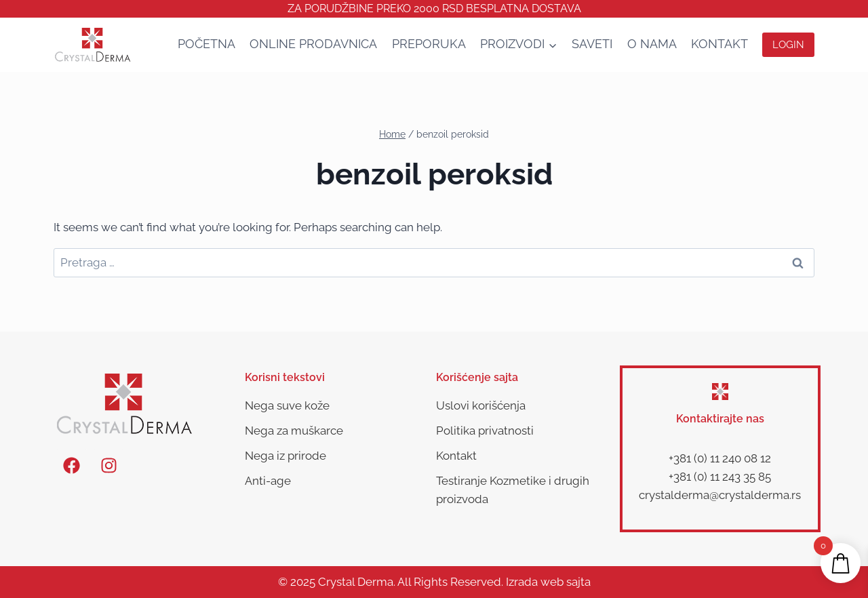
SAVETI (592, 44)
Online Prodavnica (313, 44)
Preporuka (429, 44)
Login (788, 45)
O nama (652, 44)
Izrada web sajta (548, 582)
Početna (206, 44)
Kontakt (719, 44)
